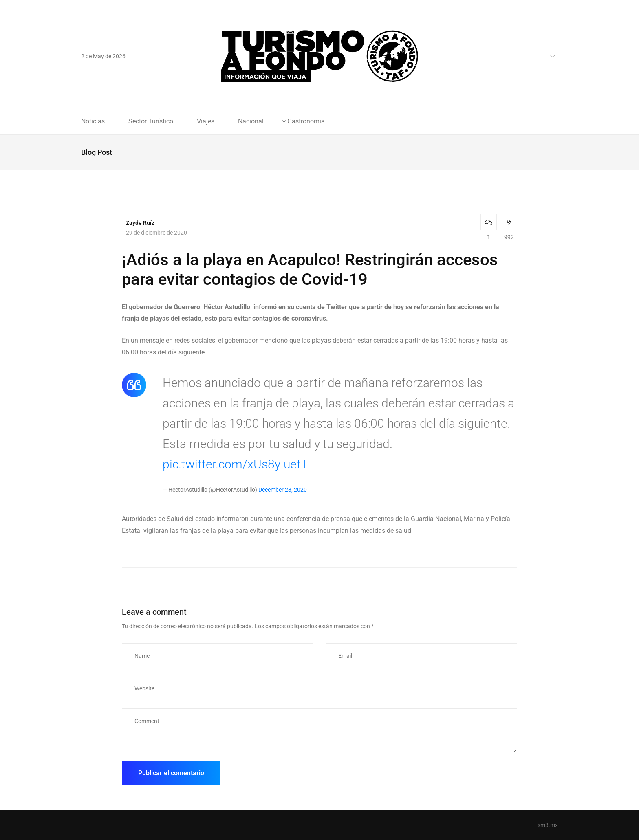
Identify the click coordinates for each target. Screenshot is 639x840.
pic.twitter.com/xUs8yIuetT (235, 464)
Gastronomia (306, 121)
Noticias (93, 121)
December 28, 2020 (283, 490)
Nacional (251, 121)
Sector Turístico (151, 121)
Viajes (206, 121)
